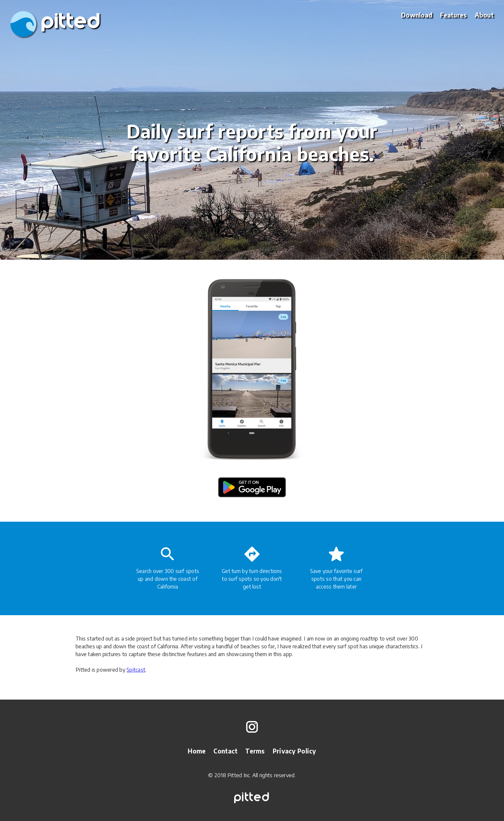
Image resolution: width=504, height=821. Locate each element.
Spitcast (136, 670)
